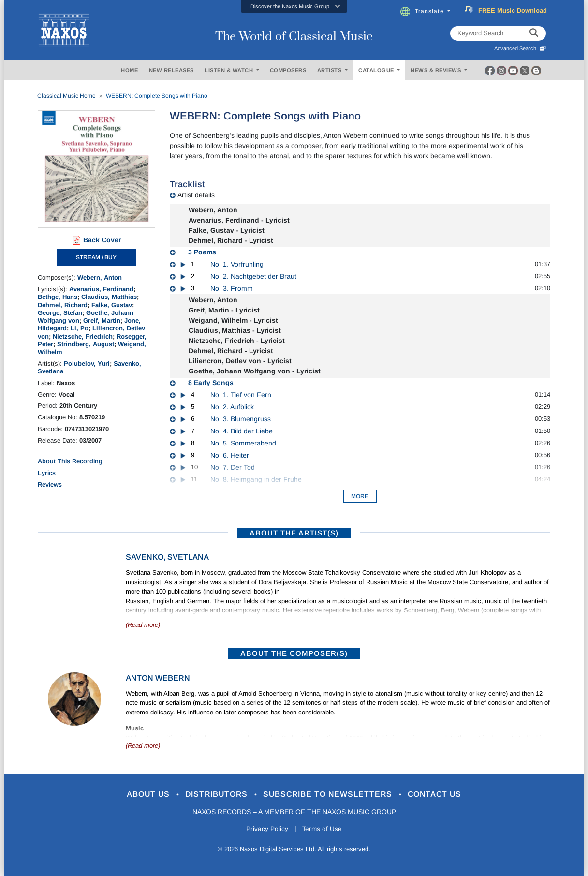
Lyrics (47, 473)
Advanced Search (520, 48)
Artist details (196, 195)
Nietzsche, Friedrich (83, 336)
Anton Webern (158, 678)
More (360, 496)
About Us (141, 794)
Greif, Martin (102, 320)
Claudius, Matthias (109, 297)
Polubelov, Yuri (87, 364)
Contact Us (443, 794)
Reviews (50, 484)
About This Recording (70, 461)
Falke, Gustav (112, 305)
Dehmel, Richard (63, 305)
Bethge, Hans (58, 297)
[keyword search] (534, 33)
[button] (294, 7)
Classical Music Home (66, 96)
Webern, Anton (100, 277)
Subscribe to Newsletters (332, 794)
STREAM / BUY (96, 257)
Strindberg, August (86, 344)
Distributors (214, 794)
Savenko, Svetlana (167, 557)
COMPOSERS (288, 70)
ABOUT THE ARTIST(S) (294, 533)
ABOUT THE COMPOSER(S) (294, 653)
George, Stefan (60, 313)
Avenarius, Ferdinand (101, 289)
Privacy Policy (266, 829)
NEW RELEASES (171, 70)
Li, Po (80, 328)
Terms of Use (323, 829)
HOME (129, 70)
